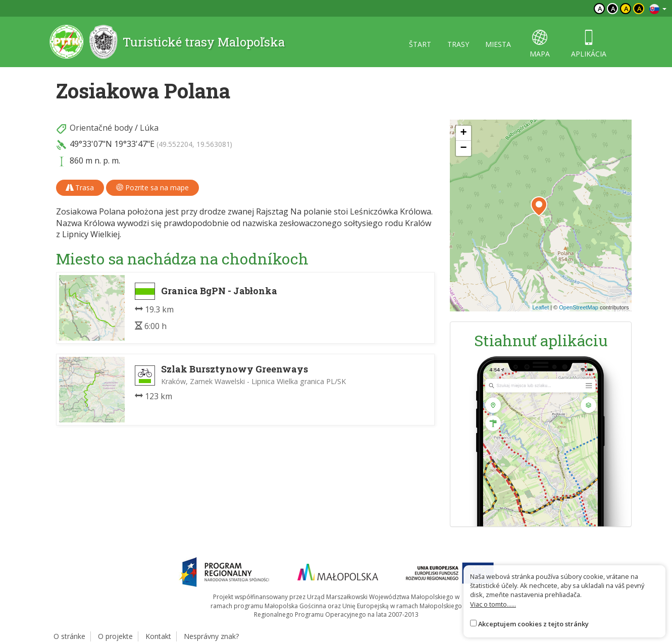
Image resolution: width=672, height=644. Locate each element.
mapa (540, 44)
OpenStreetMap (579, 307)
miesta (498, 44)
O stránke (69, 636)
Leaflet (540, 307)
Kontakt (158, 636)
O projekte (115, 636)
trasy (458, 44)
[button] (539, 206)
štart (420, 44)
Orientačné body (101, 128)
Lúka (149, 128)
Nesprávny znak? (211, 636)
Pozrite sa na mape (152, 187)
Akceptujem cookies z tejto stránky (533, 624)
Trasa (80, 187)
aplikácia (589, 44)
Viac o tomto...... (493, 604)
